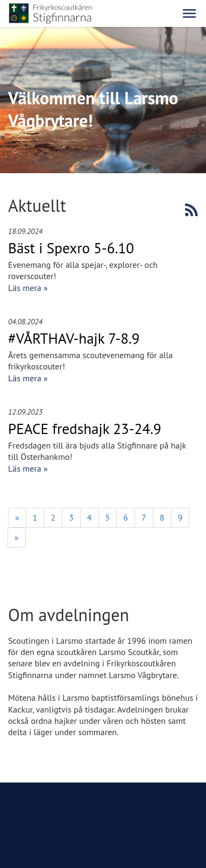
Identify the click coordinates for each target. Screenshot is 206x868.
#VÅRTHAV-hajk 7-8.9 (74, 338)
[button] (189, 13)
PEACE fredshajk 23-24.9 (85, 429)
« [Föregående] (17, 517)
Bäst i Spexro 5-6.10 (71, 248)
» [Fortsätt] (17, 537)
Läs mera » (28, 288)
